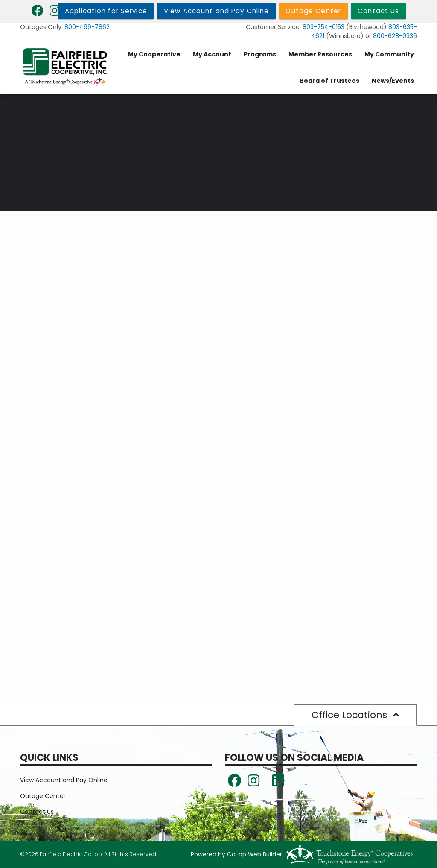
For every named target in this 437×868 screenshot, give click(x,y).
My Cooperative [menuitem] (154, 54)
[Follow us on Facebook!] (234, 783)
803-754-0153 (323, 27)
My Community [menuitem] (389, 54)
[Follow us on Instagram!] (253, 783)
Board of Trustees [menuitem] (329, 81)
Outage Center (43, 796)
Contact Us (37, 812)
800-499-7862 (87, 27)
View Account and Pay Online (64, 780)
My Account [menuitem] (212, 54)
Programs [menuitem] (260, 54)
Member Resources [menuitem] (320, 54)
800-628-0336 (395, 36)
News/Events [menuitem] (393, 81)
